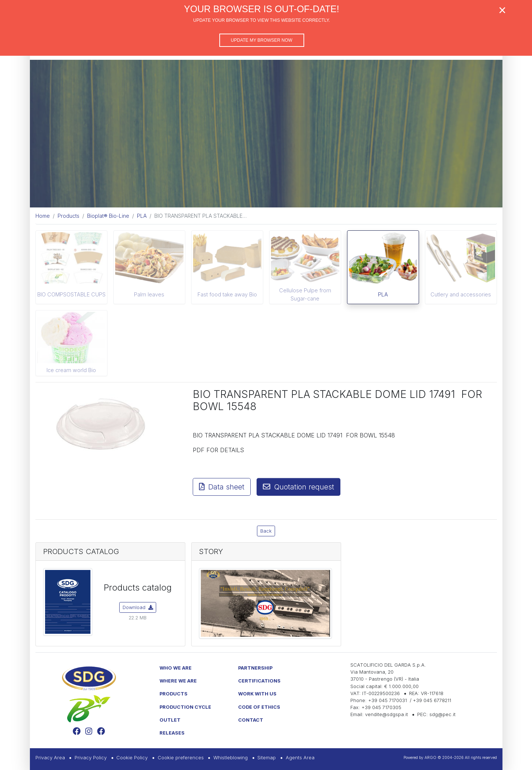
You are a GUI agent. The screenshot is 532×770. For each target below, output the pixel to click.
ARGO (430, 757)
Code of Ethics (259, 707)
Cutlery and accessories (461, 294)
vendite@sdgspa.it (387, 714)
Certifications (259, 681)
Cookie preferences (181, 758)
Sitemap (267, 758)
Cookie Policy (132, 758)
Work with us (257, 694)
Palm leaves (149, 294)
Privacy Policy (91, 758)
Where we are (178, 681)
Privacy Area (50, 758)
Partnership (255, 668)
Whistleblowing (231, 758)
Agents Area (300, 758)
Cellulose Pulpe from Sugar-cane (305, 294)
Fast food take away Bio (227, 294)
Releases (172, 733)
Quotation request (298, 487)
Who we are (176, 668)
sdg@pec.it (442, 714)
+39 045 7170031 (387, 700)
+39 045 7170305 (381, 707)
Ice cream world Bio (71, 370)
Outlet (170, 720)
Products (174, 694)
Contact (251, 720)
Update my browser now (262, 40)
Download (138, 607)
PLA (383, 294)
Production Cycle (185, 707)
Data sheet (222, 487)
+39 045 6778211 (432, 700)
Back (266, 531)
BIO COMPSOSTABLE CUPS (71, 294)
